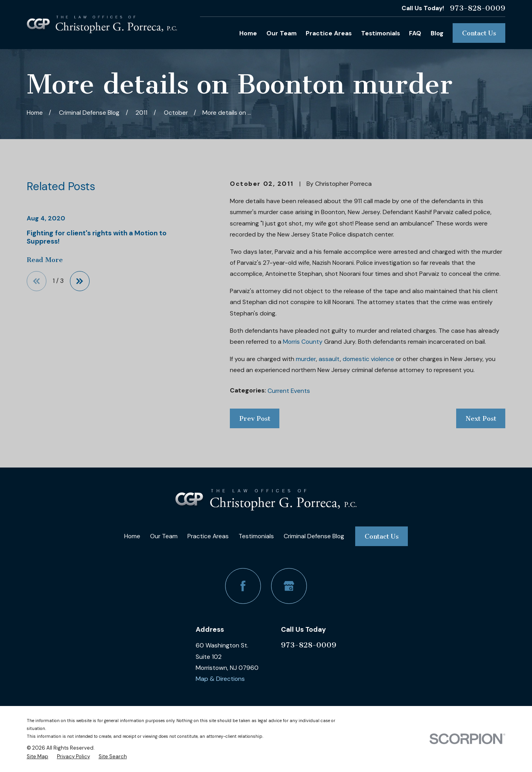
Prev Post (255, 418)
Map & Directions (220, 679)
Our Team (164, 536)
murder (306, 359)
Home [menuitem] (248, 33)
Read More (45, 260)
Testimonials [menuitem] (381, 33)
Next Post (481, 418)
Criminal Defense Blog (314, 536)
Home (132, 536)
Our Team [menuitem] (282, 33)
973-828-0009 (478, 8)
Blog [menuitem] (437, 33)
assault (329, 359)
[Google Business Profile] (289, 586)
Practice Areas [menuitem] (329, 33)
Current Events (289, 391)
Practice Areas (208, 536)
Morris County (303, 342)
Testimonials (256, 536)
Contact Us (479, 33)
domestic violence (368, 359)
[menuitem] (38, 757)
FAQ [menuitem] (415, 33)
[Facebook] (243, 586)
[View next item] (80, 281)
